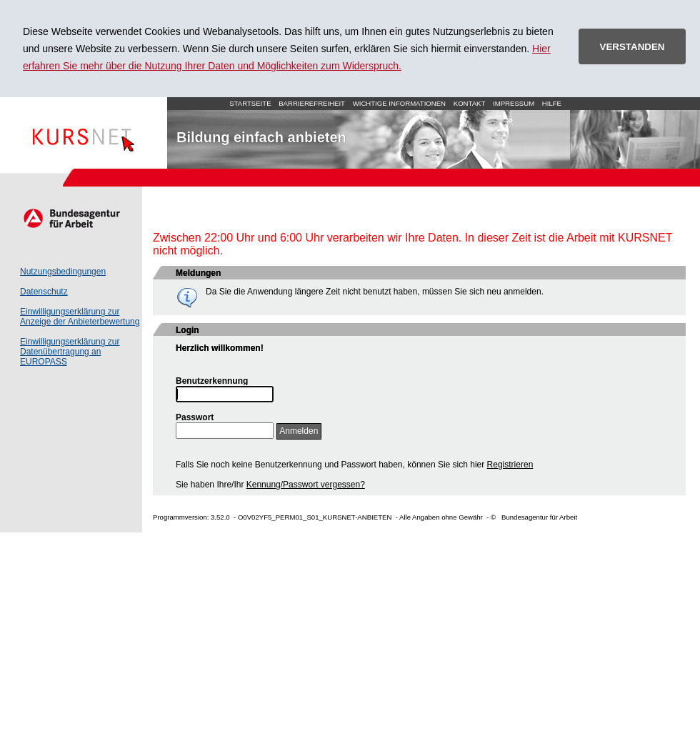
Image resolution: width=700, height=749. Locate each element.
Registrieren (510, 465)
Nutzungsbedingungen (63, 272)
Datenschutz (44, 292)
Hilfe (552, 103)
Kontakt (470, 103)
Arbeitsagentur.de (71, 218)
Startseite (84, 133)
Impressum (514, 103)
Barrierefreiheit (312, 103)
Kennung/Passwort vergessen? (306, 485)
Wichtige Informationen (399, 103)
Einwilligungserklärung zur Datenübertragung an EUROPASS (70, 352)
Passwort (195, 417)
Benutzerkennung (212, 381)
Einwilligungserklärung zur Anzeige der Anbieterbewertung (80, 317)
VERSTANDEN (632, 47)
